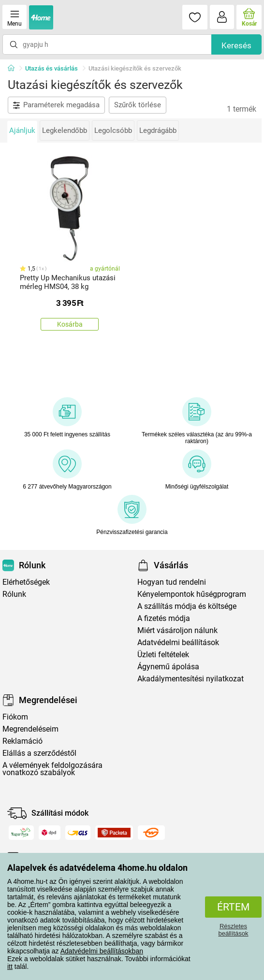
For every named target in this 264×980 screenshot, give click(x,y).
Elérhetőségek (26, 582)
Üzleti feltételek (163, 655)
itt (10, 966)
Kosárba (70, 324)
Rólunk (14, 594)
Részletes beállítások (233, 930)
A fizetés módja (164, 618)
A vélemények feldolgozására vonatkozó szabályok (52, 769)
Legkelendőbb (65, 130)
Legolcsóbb (113, 130)
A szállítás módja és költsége (187, 606)
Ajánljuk (22, 130)
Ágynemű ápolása (168, 667)
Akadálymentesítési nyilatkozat (191, 679)
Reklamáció (22, 741)
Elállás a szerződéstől (39, 753)
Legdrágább (158, 130)
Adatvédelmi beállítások (178, 642)
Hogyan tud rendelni (172, 582)
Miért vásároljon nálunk (177, 630)
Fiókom (15, 717)
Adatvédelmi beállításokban (102, 951)
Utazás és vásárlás (51, 68)
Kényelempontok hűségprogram (192, 594)
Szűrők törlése (138, 105)
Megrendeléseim (30, 729)
